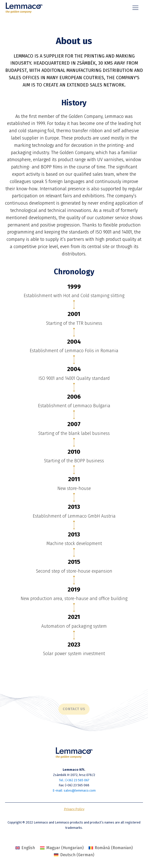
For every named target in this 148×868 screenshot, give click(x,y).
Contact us (74, 709)
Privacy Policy (74, 809)
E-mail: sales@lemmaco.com (74, 790)
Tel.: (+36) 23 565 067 (74, 780)
